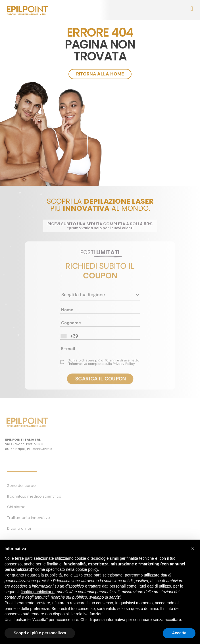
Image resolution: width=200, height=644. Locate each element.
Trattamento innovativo (29, 518)
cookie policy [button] (87, 569)
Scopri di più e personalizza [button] (40, 633)
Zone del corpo (21, 486)
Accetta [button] (179, 633)
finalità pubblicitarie (38, 592)
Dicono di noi (19, 528)
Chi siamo (16, 507)
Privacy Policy (124, 364)
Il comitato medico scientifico (34, 496)
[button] (193, 549)
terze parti (93, 575)
